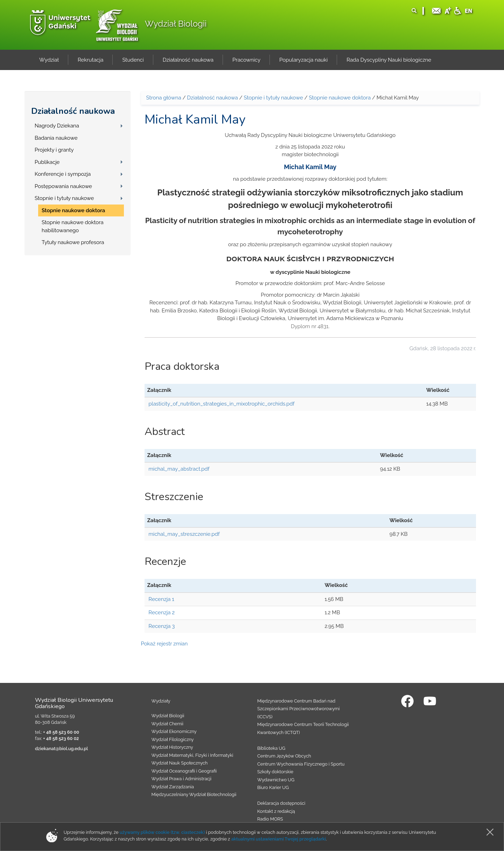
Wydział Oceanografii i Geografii (184, 771)
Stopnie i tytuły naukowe (64, 198)
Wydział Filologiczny (173, 739)
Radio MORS (270, 819)
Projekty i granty (54, 150)
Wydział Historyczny (172, 747)
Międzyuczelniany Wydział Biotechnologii (194, 794)
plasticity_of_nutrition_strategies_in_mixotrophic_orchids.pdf (221, 404)
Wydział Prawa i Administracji (182, 779)
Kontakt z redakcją (276, 811)
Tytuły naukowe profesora (73, 242)
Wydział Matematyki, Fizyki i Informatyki (192, 755)
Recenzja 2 (162, 613)
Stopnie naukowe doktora (73, 210)
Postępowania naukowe (63, 186)
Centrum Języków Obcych (284, 756)
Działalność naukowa (73, 111)
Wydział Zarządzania (173, 787)
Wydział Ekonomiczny (174, 731)
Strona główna (164, 98)
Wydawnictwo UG (276, 780)
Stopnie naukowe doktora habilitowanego (73, 226)
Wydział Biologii (176, 24)
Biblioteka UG (271, 748)
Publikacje (47, 162)
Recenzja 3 (162, 626)
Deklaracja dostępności (281, 803)
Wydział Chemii (167, 724)
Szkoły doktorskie (275, 772)
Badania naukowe (56, 138)
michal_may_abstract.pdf (179, 469)
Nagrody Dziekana (57, 126)
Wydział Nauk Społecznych (180, 763)
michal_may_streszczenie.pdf (184, 534)
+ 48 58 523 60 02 (61, 738)
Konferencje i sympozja (63, 174)
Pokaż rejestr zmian (164, 644)
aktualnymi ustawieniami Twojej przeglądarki (279, 839)
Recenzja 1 (161, 599)
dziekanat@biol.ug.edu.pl (61, 749)
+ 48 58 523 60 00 (61, 732)
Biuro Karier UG (273, 787)
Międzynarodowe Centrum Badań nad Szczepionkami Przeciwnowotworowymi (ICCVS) (299, 709)
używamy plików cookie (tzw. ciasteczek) (162, 832)
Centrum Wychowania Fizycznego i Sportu (301, 764)
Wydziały (161, 701)
